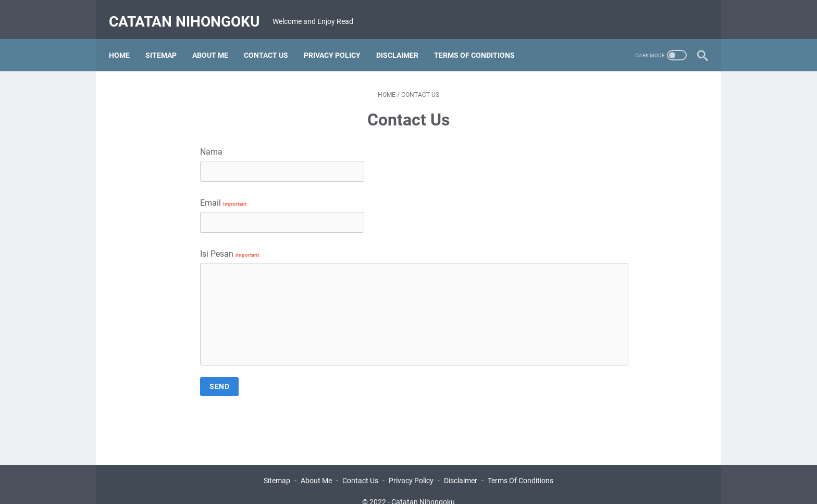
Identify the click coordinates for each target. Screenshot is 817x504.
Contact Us (360, 467)
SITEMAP (167, 41)
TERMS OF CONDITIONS (480, 41)
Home (125, 41)
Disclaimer (461, 467)
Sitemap (277, 467)
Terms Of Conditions (521, 467)
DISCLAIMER (403, 41)
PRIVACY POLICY (338, 41)
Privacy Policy (411, 467)
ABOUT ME (216, 41)
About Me (316, 467)
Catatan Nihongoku (190, 12)
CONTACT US (272, 41)
